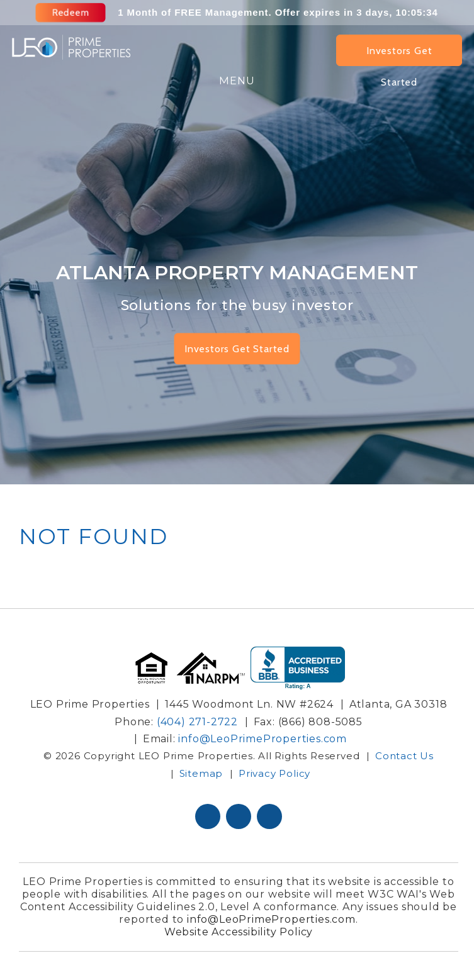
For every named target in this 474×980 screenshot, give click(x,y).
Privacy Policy (274, 773)
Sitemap (201, 773)
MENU (237, 81)
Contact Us (404, 756)
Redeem (71, 13)
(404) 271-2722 (197, 722)
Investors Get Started (399, 55)
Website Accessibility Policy (239, 932)
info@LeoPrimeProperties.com (262, 739)
